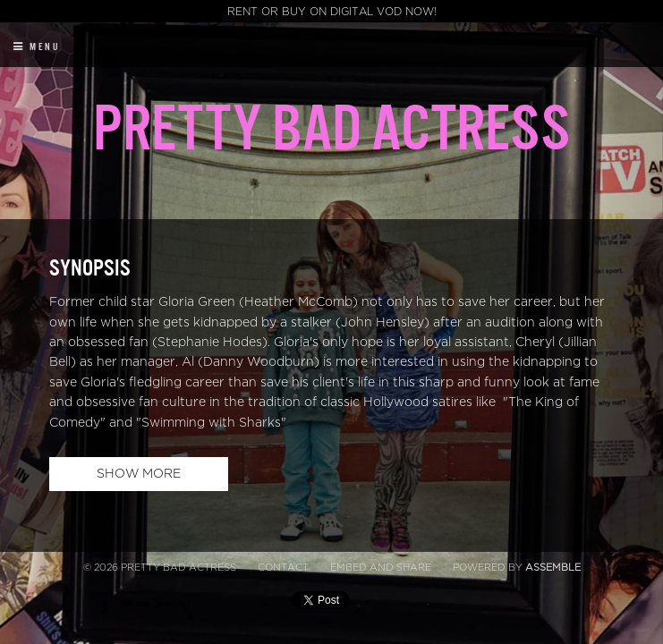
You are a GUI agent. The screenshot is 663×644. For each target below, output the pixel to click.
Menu (37, 47)
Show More (139, 474)
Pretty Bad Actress (331, 129)
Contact (283, 568)
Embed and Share (381, 568)
